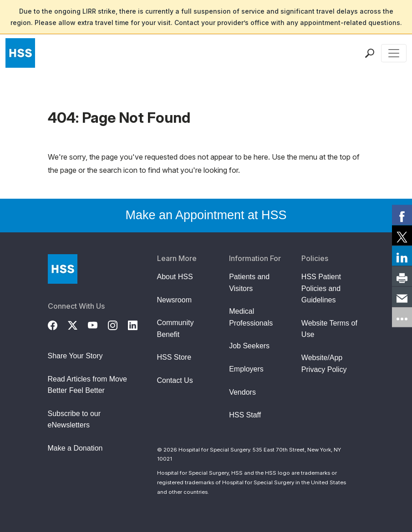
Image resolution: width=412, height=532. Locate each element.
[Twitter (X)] (78, 324)
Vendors (242, 392)
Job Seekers (249, 346)
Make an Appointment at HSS (206, 215)
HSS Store (174, 357)
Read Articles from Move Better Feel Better (87, 385)
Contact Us (175, 380)
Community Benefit (175, 329)
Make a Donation (75, 448)
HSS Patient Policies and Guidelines (321, 288)
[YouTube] (98, 324)
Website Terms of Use (329, 329)
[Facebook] (58, 324)
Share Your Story (75, 356)
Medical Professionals (251, 317)
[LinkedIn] (138, 324)
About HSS (175, 277)
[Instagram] (118, 324)
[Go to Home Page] (63, 269)
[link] (402, 215)
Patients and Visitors (249, 283)
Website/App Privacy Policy (324, 364)
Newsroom (174, 300)
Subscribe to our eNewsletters (74, 419)
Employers (246, 369)
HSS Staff (245, 415)
